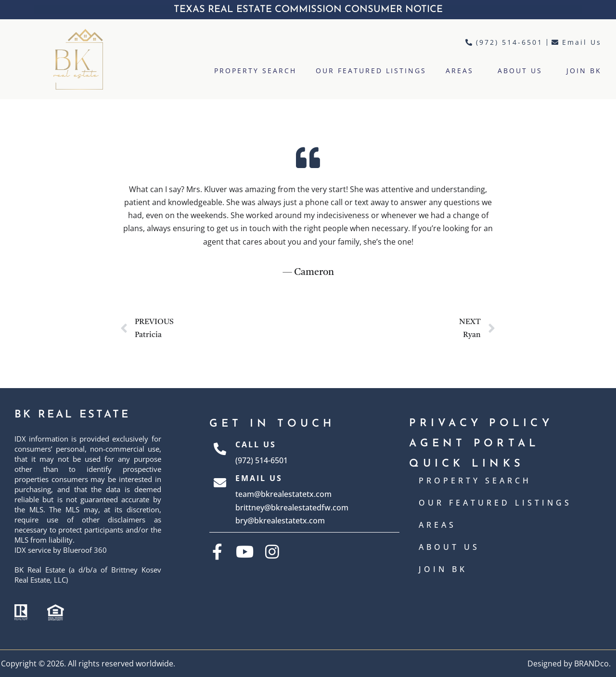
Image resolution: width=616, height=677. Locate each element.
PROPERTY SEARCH (255, 71)
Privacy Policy (481, 423)
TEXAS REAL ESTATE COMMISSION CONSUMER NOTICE (308, 10)
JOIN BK (584, 71)
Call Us (256, 444)
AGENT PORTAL (474, 444)
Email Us (259, 478)
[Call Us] (220, 453)
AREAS (462, 71)
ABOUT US (522, 71)
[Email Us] (220, 500)
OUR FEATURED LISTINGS (371, 71)
